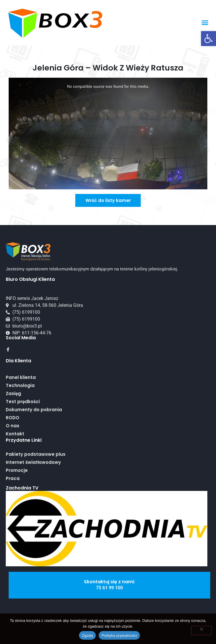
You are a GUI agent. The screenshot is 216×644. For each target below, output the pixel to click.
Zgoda (87, 636)
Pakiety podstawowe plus (36, 472)
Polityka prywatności (119, 636)
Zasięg (13, 428)
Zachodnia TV (22, 488)
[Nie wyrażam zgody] (201, 630)
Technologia (20, 420)
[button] (209, 39)
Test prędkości (23, 436)
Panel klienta (21, 412)
